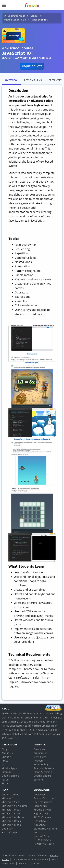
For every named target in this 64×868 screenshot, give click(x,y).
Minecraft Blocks (12, 813)
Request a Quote (44, 844)
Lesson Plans (33, 80)
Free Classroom (43, 802)
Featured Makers (44, 768)
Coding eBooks (11, 776)
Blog (4, 749)
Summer (39, 780)
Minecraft (8, 798)
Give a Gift (40, 757)
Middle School (42, 810)
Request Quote (32, 66)
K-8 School (40, 825)
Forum (6, 780)
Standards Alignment (47, 829)
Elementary (41, 806)
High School (41, 813)
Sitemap (7, 772)
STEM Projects (42, 840)
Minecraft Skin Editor (15, 806)
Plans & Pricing (43, 772)
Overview (11, 80)
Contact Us (37, 864)
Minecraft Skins (11, 802)
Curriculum (41, 753)
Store (5, 783)
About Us (7, 753)
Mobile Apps (9, 768)
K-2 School (40, 821)
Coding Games (10, 795)
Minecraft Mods (11, 825)
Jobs (4, 764)
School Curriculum (45, 798)
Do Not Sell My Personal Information (30, 859)
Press (5, 761)
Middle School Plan (15, 20)
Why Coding (41, 764)
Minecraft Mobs (11, 810)
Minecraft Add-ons (13, 817)
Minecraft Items (11, 821)
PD (35, 832)
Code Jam (7, 829)
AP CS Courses (42, 817)
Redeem (39, 761)
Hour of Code (10, 832)
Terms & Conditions (37, 855)
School (34, 16)
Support (7, 757)
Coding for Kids (16, 16)
